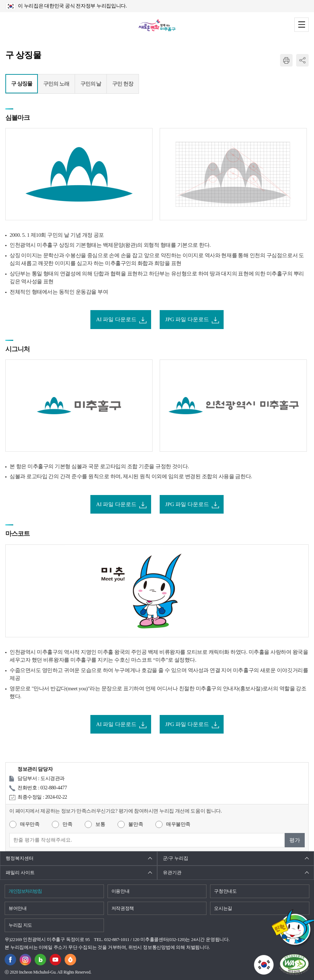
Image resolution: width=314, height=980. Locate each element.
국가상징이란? (273, 959)
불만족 (136, 824)
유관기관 (172, 873)
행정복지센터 (20, 858)
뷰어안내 (18, 908)
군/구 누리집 (176, 858)
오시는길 (223, 908)
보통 (100, 824)
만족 (67, 824)
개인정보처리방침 (25, 891)
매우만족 (30, 824)
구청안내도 (225, 891)
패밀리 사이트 (20, 873)
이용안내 (121, 891)
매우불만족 (178, 824)
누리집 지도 (20, 925)
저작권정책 (123, 908)
